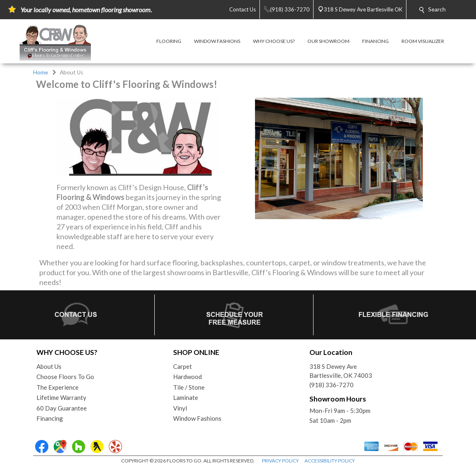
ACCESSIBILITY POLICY (330, 461)
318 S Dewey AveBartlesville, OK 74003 (341, 371)
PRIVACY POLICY (280, 461)
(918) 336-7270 (332, 385)
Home (41, 72)
